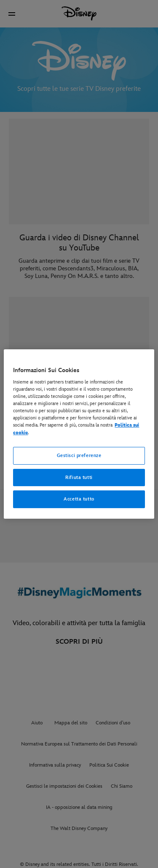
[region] (79, 434)
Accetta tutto (79, 499)
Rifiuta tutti (79, 478)
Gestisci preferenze (79, 456)
